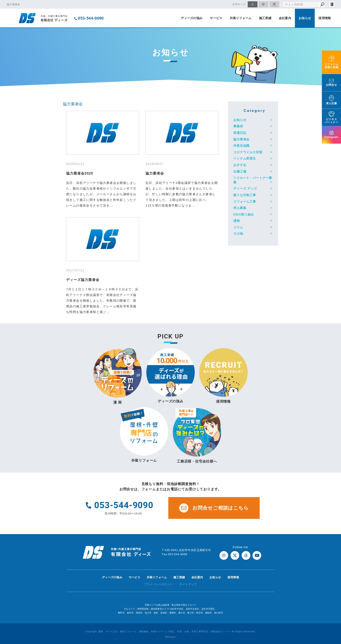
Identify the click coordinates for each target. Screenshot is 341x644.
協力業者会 (73, 104)
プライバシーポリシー (159, 584)
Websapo (170, 637)
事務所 (238, 126)
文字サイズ (239, 4)
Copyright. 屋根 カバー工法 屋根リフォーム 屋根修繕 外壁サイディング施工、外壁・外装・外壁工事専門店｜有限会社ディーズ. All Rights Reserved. (171, 631)
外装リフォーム (241, 18)
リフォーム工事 (245, 202)
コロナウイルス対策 (248, 152)
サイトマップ (188, 584)
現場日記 (240, 133)
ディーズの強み (192, 18)
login (332, 4)
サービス (216, 18)
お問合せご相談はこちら (214, 508)
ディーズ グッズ (245, 188)
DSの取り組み (244, 214)
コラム (238, 227)
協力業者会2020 (80, 173)
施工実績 (265, 18)
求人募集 (240, 208)
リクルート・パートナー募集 (253, 180)
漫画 (237, 221)
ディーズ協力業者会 (83, 280)
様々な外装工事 (245, 195)
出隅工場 (240, 172)
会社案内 (285, 18)
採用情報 (325, 18)
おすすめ (240, 165)
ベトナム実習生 (245, 158)
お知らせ (305, 18)
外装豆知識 (241, 146)
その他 (238, 234)
